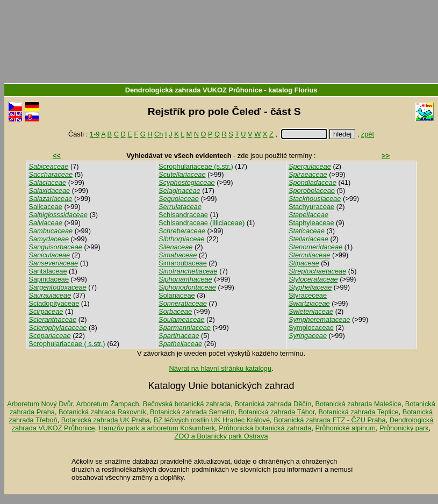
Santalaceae (48, 271)
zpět (368, 134)
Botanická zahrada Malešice (358, 404)
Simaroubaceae (183, 263)
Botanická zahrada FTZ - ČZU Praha (329, 420)
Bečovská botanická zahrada (187, 404)
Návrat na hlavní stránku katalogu (220, 368)
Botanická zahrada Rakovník (102, 412)
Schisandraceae (183, 215)
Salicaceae (45, 207)
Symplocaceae (311, 327)
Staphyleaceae (311, 223)
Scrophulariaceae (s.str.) (196, 166)
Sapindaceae (49, 279)
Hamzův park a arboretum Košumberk (157, 428)
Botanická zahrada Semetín (192, 412)
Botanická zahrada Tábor (276, 412)
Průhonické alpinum (345, 428)
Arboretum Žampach (108, 404)
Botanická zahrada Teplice (359, 412)
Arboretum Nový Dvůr (40, 404)
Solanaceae (177, 295)
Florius (306, 90)
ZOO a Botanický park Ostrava (221, 436)
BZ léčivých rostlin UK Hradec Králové (212, 420)
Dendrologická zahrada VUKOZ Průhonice (194, 90)
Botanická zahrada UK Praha (106, 420)
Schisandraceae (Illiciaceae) (202, 223)
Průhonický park (404, 428)
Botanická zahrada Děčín (273, 404)
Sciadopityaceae (54, 303)
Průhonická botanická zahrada (265, 428)
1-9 (95, 134)
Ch (159, 134)
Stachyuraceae (311, 207)
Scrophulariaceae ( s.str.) (67, 344)
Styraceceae (308, 295)
